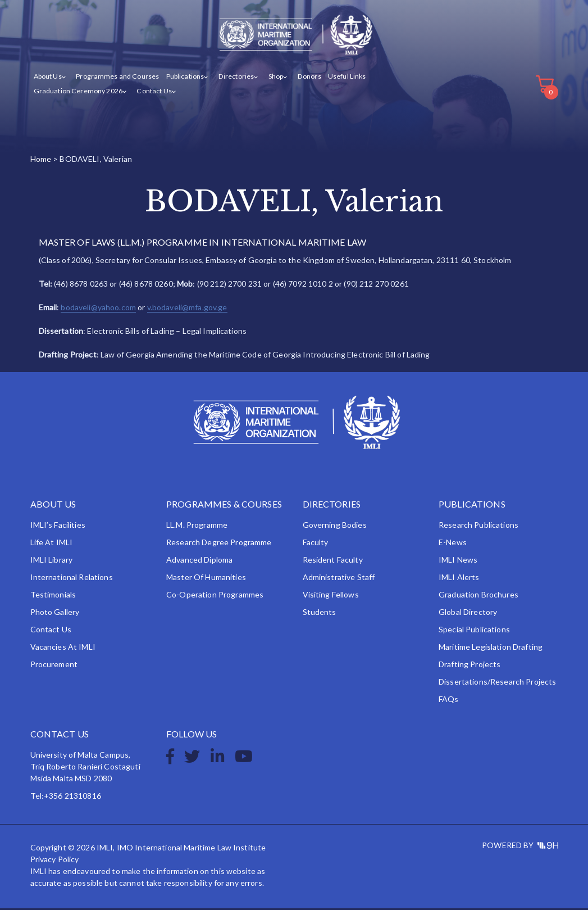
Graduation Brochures (478, 596)
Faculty (316, 544)
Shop (271, 78)
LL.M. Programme (197, 526)
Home (41, 160)
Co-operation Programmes (215, 596)
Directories (232, 78)
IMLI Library (52, 561)
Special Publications (474, 631)
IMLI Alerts (459, 579)
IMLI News (458, 561)
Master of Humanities (206, 579)
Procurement (54, 666)
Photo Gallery (55, 614)
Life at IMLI (52, 544)
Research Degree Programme (219, 544)
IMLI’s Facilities (58, 526)
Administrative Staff (339, 579)
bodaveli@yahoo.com (98, 309)
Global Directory (468, 614)
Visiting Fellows (331, 596)
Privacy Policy (55, 861)
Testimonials (53, 596)
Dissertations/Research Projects (497, 683)
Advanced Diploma (199, 561)
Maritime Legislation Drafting (491, 648)
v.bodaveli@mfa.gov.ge (187, 309)
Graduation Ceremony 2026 (77, 92)
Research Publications (478, 526)
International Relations (72, 579)
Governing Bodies (335, 526)
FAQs (449, 701)
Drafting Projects (470, 666)
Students (320, 614)
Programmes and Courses (116, 78)
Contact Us (151, 92)
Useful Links (341, 78)
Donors (304, 78)
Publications (182, 78)
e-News (453, 544)
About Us (48, 78)
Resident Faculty (333, 561)
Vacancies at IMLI (63, 648)
